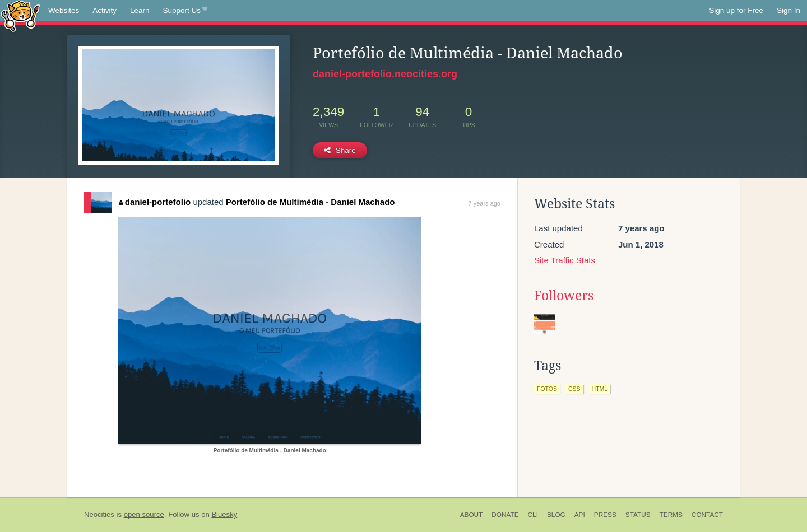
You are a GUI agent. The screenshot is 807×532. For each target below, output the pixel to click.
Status (638, 515)
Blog (556, 515)
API (580, 515)
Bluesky (224, 514)
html (600, 389)
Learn (140, 10)
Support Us (185, 11)
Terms (671, 515)
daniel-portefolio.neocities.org (385, 74)
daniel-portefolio (155, 202)
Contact (707, 515)
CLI (533, 515)
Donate (505, 515)
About (472, 515)
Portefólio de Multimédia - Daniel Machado (310, 202)
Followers (564, 296)
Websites (64, 10)
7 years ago (484, 203)
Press (605, 515)
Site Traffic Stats (565, 260)
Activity (105, 10)
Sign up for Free (736, 10)
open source (144, 514)
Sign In (789, 10)
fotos (547, 389)
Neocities (99, 514)
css (574, 389)
